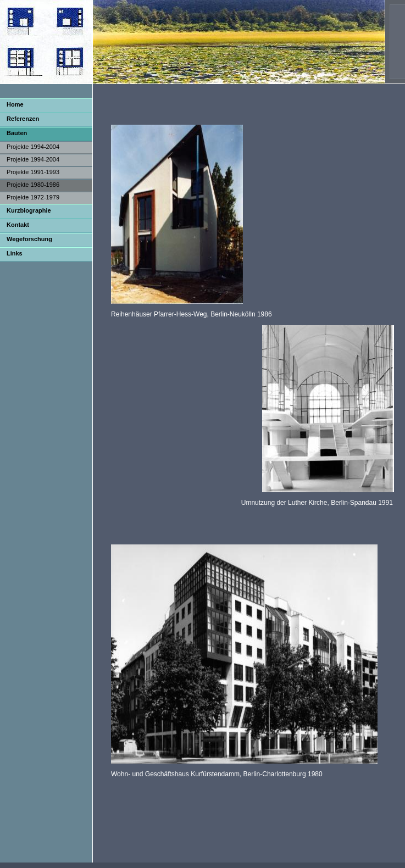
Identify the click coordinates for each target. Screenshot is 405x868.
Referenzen (23, 119)
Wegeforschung (29, 239)
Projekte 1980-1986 (33, 185)
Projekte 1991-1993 (33, 172)
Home (15, 104)
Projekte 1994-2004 (33, 147)
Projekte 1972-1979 (33, 197)
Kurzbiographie (29, 210)
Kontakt (18, 225)
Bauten (17, 133)
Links (15, 253)
